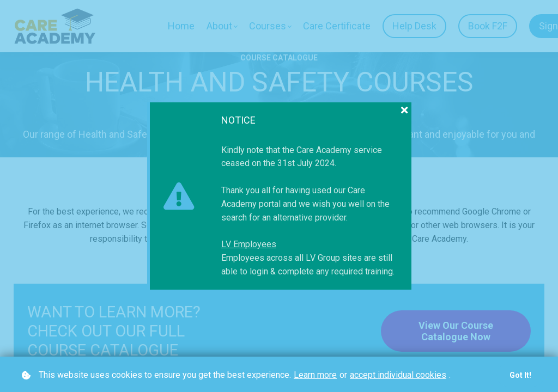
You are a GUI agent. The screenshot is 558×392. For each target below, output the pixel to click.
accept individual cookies (398, 375)
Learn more (315, 375)
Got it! (520, 375)
